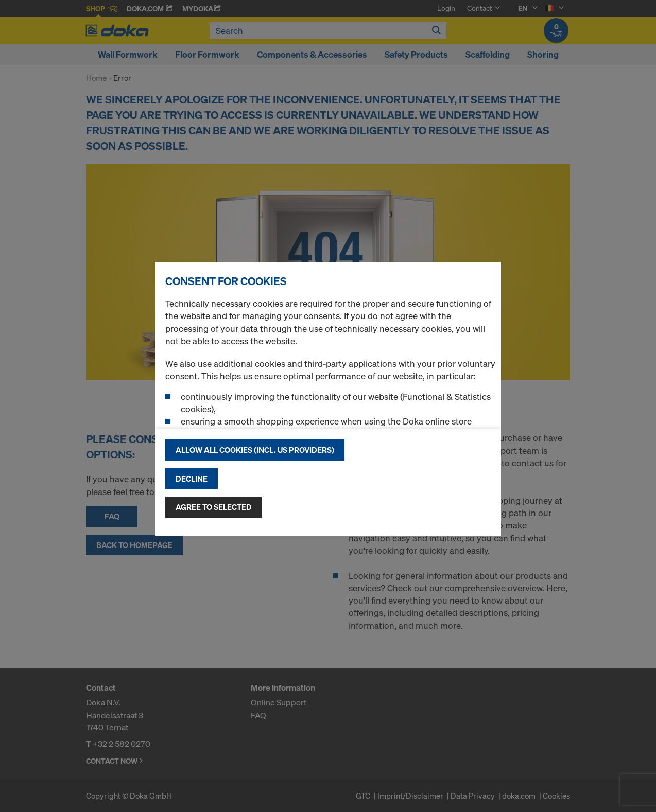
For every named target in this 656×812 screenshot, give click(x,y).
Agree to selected (214, 507)
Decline (192, 479)
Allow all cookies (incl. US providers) (255, 450)
